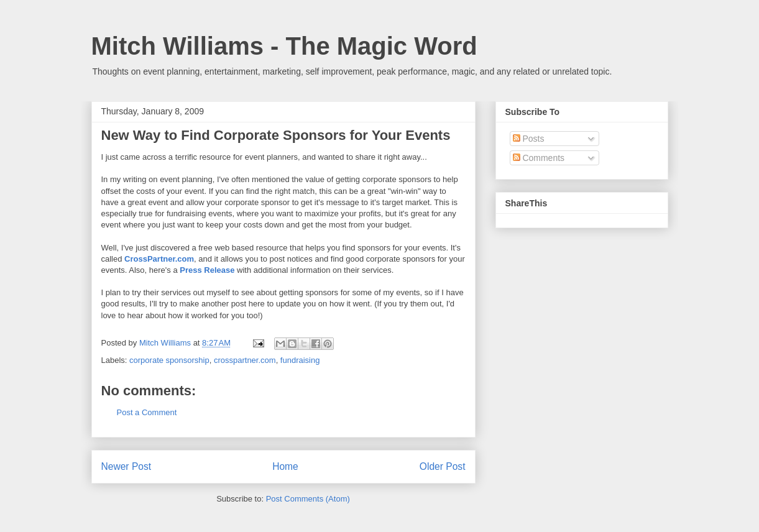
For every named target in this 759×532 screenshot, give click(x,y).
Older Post (443, 466)
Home (285, 466)
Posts (529, 139)
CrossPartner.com (159, 259)
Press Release (207, 270)
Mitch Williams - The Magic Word (284, 46)
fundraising (300, 360)
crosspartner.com (245, 360)
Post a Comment (147, 412)
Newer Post (126, 466)
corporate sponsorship (169, 360)
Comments (539, 158)
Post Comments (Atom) (308, 499)
